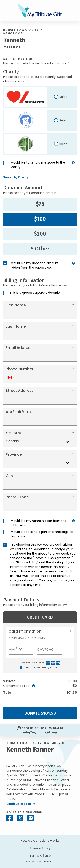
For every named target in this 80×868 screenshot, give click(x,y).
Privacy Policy (40, 848)
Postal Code (17, 497)
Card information (25, 631)
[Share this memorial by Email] (31, 818)
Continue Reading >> (21, 804)
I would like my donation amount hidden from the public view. (34, 265)
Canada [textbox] (12, 441)
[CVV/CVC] (50, 649)
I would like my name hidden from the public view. (38, 523)
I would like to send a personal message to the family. (41, 534)
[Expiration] (21, 649)
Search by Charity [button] (16, 177)
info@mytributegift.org (40, 732)
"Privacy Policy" (27, 562)
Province (14, 454)
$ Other (40, 249)
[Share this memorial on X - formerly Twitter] (20, 818)
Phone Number (20, 369)
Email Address (19, 348)
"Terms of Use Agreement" (53, 558)
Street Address (20, 391)
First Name (16, 305)
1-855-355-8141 (49, 728)
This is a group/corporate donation (36, 293)
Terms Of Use (40, 856)
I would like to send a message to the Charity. (37, 165)
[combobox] (11, 378)
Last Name (16, 326)
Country (13, 433)
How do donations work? (40, 841)
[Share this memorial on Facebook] (10, 818)
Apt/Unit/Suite (19, 412)
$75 (40, 204)
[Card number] (40, 640)
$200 (40, 234)
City (9, 476)
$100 (40, 219)
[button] (73, 166)
